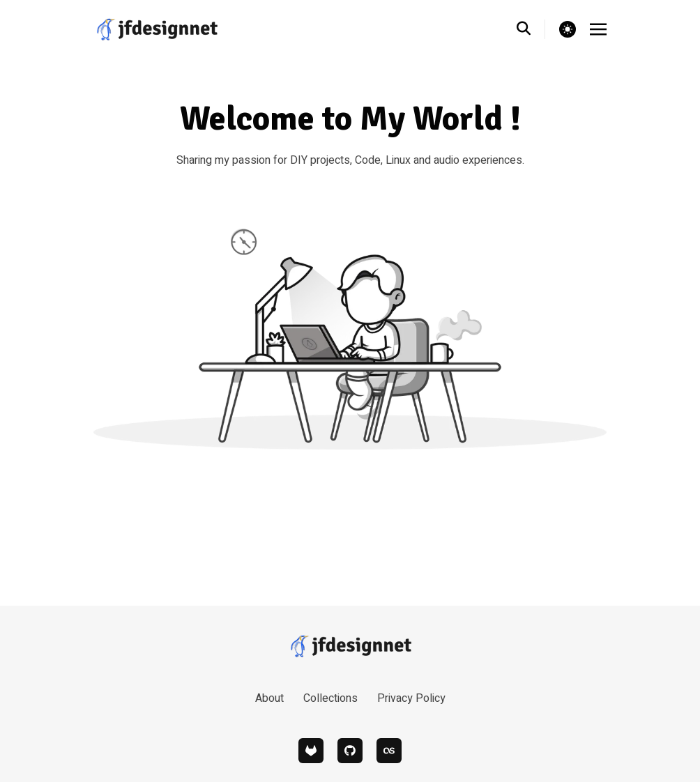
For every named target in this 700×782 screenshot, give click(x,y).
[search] (531, 29)
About (269, 698)
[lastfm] (389, 751)
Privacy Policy (411, 698)
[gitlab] (311, 751)
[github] (350, 751)
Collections (330, 698)
